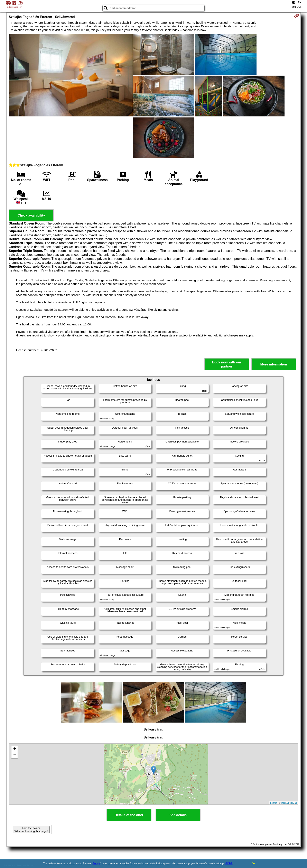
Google (97, 864)
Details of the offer (129, 815)
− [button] (15, 755)
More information (274, 364)
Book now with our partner (227, 364)
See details (178, 815)
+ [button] (15, 749)
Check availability (31, 215)
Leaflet (274, 803)
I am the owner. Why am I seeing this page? (31, 830)
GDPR (229, 864)
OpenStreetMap (289, 803)
